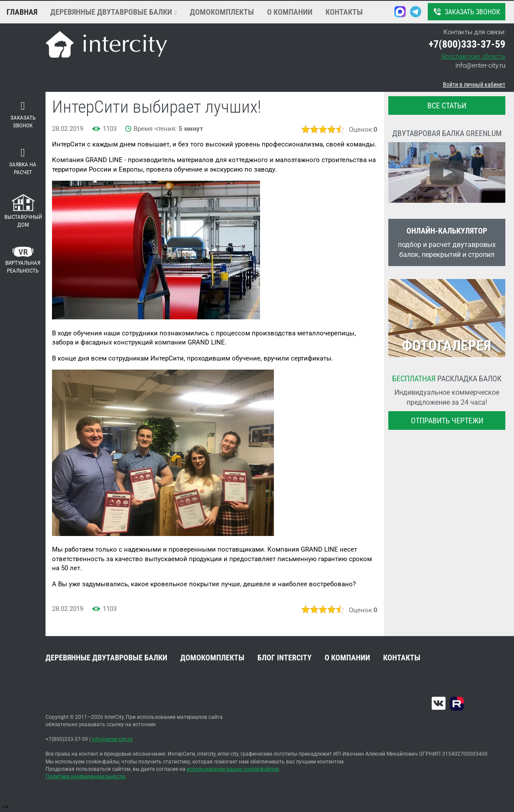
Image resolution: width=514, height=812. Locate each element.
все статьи (447, 106)
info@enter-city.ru (480, 65)
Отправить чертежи (447, 421)
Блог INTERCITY (285, 658)
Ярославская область (473, 56)
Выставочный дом (23, 211)
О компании (290, 12)
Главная (22, 12)
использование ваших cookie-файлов (233, 769)
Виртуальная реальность (23, 260)
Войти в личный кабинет (474, 84)
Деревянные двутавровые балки (111, 12)
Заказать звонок (466, 12)
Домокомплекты (222, 12)
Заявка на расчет (23, 162)
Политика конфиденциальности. (86, 776)
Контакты (344, 12)
